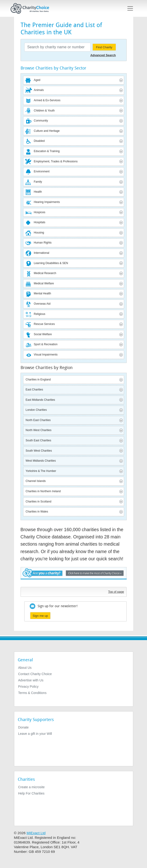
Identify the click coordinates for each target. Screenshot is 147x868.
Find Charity (104, 47)
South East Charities (38, 440)
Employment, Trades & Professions (56, 161)
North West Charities (39, 430)
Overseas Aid (42, 304)
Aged (37, 80)
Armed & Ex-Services (47, 100)
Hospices (40, 212)
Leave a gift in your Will (35, 734)
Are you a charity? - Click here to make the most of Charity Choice (74, 576)
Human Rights (43, 243)
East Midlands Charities (40, 400)
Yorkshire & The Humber (41, 471)
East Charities (34, 390)
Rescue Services (44, 324)
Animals (39, 90)
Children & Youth (44, 111)
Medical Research (45, 273)
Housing (39, 233)
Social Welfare (43, 334)
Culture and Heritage (47, 131)
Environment (42, 171)
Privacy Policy (28, 687)
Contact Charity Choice (35, 674)
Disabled (39, 141)
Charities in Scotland (39, 502)
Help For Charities (31, 793)
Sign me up (40, 616)
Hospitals (40, 222)
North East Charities (38, 420)
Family (38, 182)
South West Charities (39, 451)
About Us (25, 668)
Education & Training (47, 151)
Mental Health (43, 293)
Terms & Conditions (32, 693)
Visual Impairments (46, 355)
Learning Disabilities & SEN (51, 263)
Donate (23, 727)
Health (38, 192)
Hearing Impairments (47, 202)
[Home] (32, 8)
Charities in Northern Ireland (43, 491)
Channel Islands (36, 481)
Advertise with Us (31, 680)
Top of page (116, 592)
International (42, 253)
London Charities (36, 410)
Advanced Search (103, 55)
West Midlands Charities (41, 461)
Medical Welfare (44, 283)
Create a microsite (32, 787)
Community (41, 121)
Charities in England (38, 380)
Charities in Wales (37, 512)
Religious (40, 314)
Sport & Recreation (46, 344)
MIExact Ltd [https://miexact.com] (36, 833)
